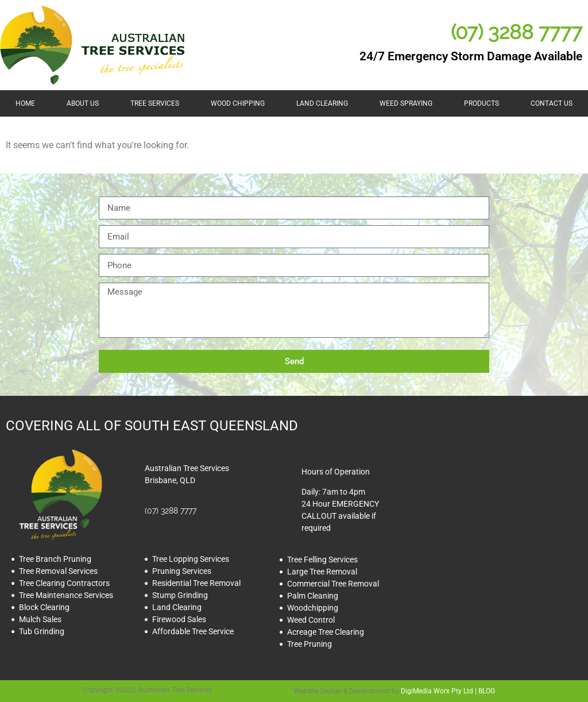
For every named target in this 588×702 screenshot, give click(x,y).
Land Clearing (322, 103)
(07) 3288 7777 (517, 32)
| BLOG (484, 691)
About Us (83, 103)
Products (481, 103)
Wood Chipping (238, 103)
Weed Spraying (406, 103)
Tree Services (155, 103)
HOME (25, 103)
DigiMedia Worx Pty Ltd (437, 691)
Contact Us (552, 103)
